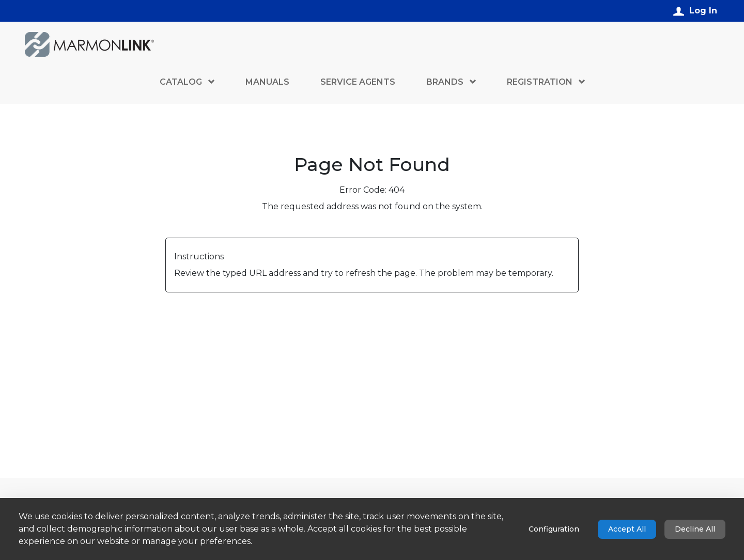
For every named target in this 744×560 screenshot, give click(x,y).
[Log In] (695, 11)
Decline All (695, 529)
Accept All (627, 529)
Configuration (554, 529)
